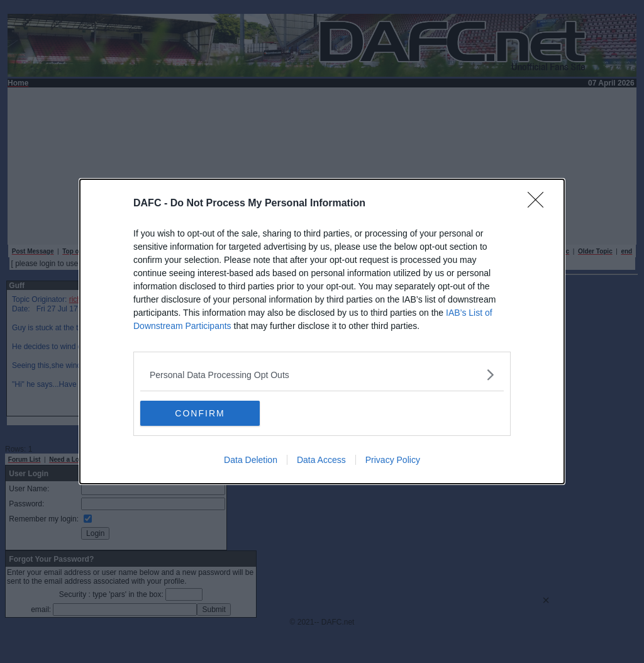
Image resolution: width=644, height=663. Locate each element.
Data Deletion (251, 460)
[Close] (540, 204)
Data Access (321, 460)
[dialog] (322, 331)
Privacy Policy (393, 460)
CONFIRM (200, 413)
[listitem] (322, 375)
